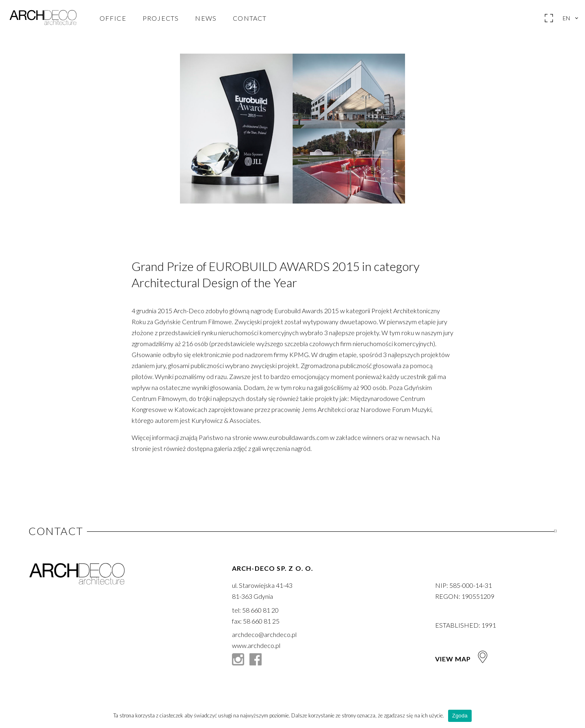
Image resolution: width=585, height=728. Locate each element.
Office (113, 18)
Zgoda (460, 716)
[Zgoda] (575, 716)
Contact (250, 18)
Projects (161, 18)
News (206, 18)
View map (462, 659)
